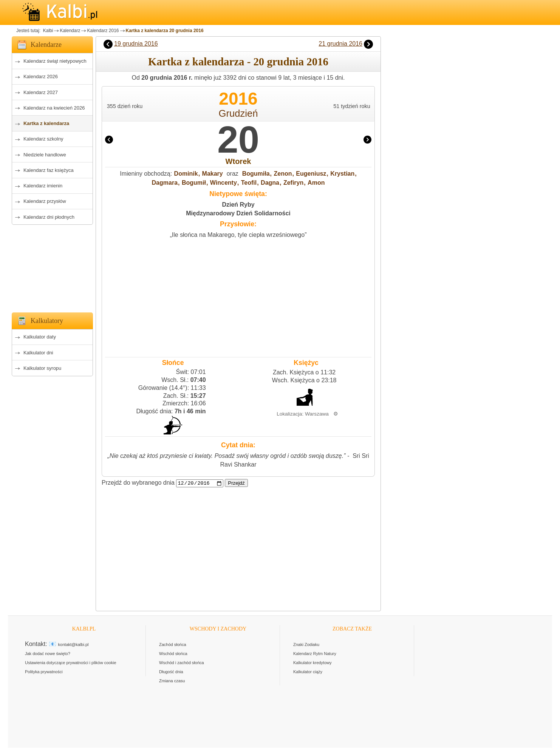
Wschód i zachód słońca (182, 663)
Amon (316, 183)
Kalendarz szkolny (43, 139)
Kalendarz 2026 (41, 76)
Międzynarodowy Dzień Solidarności (238, 213)
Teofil (249, 183)
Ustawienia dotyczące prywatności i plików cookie (71, 663)
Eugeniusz (311, 174)
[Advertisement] (52, 266)
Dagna (270, 183)
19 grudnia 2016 (136, 44)
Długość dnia (171, 672)
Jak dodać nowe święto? (48, 654)
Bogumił (194, 183)
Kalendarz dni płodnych (49, 217)
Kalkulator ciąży (308, 672)
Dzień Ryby (238, 205)
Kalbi (47, 31)
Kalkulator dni (38, 353)
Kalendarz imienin (43, 186)
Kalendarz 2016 (103, 31)
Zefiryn (293, 183)
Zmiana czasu (172, 681)
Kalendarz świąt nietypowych (55, 61)
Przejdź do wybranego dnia (138, 483)
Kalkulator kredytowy (312, 663)
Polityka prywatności (44, 672)
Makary (213, 174)
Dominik (186, 174)
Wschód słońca (173, 654)
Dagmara (165, 183)
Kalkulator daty (40, 337)
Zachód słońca (173, 645)
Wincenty (224, 183)
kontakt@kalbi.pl (73, 645)
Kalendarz (70, 31)
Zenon (283, 174)
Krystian (342, 174)
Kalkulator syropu (42, 368)
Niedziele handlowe (45, 155)
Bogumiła (256, 174)
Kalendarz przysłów (45, 201)
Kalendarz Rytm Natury (315, 654)
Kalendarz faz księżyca (49, 170)
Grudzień (238, 113)
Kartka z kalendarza (46, 123)
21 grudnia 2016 (340, 44)
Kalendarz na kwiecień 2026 (54, 108)
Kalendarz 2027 (41, 92)
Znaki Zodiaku (306, 645)
